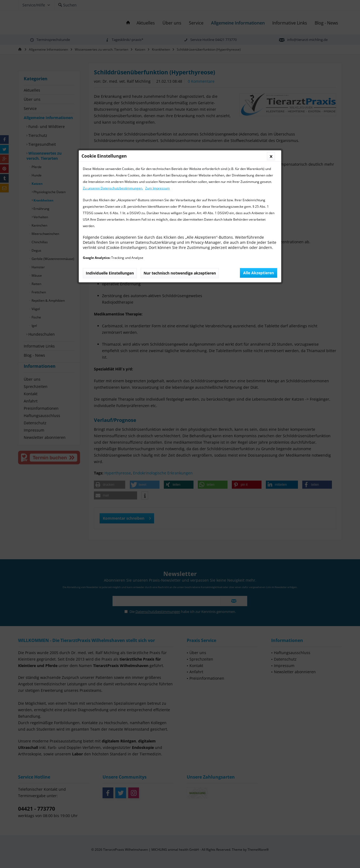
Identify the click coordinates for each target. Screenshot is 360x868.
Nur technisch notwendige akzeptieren (180, 154)
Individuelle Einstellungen (110, 154)
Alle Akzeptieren (259, 153)
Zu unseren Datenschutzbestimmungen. (113, 69)
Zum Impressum (157, 69)
